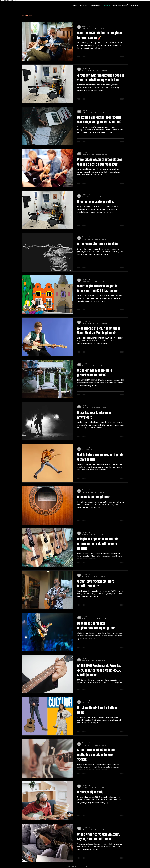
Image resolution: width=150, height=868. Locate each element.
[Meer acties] (124, 27)
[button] (126, 16)
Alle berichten (27, 15)
